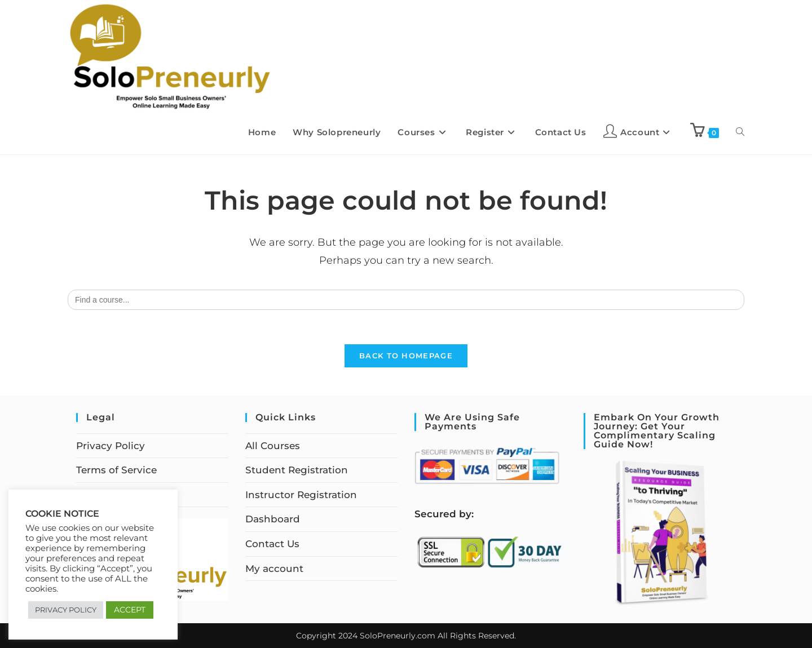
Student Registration (297, 470)
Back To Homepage (406, 356)
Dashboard (273, 519)
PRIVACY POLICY (66, 610)
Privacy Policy (111, 446)
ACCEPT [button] (130, 610)
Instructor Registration (301, 495)
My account (274, 569)
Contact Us (272, 544)
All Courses (273, 446)
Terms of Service (116, 470)
